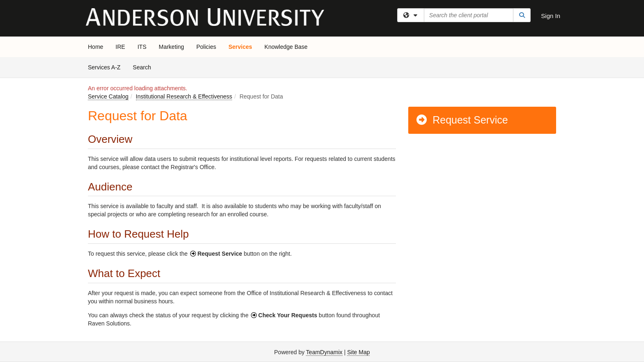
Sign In (551, 16)
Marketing (171, 47)
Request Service (462, 120)
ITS (142, 47)
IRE (120, 47)
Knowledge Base (286, 47)
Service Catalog (108, 96)
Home (95, 47)
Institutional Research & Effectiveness (184, 96)
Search (145, 67)
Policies (206, 47)
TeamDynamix (324, 352)
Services (240, 47)
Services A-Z (104, 67)
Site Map (358, 352)
